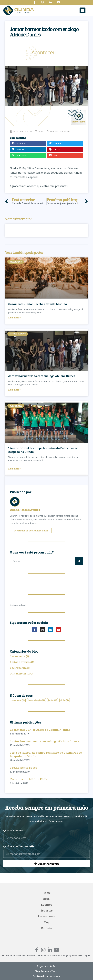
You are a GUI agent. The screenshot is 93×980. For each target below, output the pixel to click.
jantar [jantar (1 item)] (53, 700)
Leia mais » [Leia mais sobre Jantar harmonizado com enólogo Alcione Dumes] (15, 390)
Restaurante (47, 916)
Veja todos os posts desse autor (31, 530)
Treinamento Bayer (23, 767)
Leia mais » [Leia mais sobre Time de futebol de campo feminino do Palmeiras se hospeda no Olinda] (15, 469)
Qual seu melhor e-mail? (19, 846)
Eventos (47, 904)
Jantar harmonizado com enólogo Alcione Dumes (42, 376)
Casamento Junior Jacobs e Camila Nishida (38, 304)
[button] (83, 10)
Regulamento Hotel (46, 971)
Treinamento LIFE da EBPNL (30, 779)
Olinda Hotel (18, 673)
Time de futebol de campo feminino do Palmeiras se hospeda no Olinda (43, 450)
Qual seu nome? (13, 830)
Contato (46, 928)
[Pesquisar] (79, 561)
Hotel (47, 899)
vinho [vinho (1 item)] (65, 700)
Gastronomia (18, 668)
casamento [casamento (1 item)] (18, 700)
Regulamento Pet (47, 966)
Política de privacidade (46, 976)
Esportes (47, 910)
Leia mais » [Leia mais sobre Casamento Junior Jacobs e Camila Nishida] (15, 318)
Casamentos (18, 656)
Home (46, 893)
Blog (46, 922)
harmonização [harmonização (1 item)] (36, 700)
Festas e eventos (20, 662)
